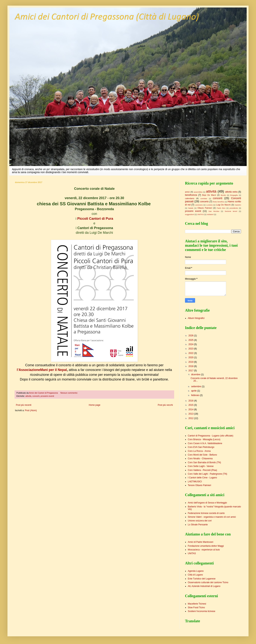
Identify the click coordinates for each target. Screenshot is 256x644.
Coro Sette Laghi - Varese (201, 466)
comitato (204, 198)
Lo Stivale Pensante (198, 525)
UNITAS (201, 214)
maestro (238, 205)
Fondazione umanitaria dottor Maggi (206, 546)
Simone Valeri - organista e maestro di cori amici (212, 517)
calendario (190, 198)
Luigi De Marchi (223, 205)
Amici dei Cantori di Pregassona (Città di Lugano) (107, 17)
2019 (191, 362)
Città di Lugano (195, 575)
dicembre (196, 374)
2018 (191, 366)
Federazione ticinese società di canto (206, 513)
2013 (191, 414)
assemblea (198, 192)
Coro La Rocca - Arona (199, 451)
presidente (234, 208)
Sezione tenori (231, 211)
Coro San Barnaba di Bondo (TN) (204, 462)
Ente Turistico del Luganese (202, 579)
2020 (191, 357)
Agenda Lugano (196, 571)
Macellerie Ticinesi (197, 604)
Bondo (223, 195)
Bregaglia (234, 195)
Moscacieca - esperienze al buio (204, 550)
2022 (191, 353)
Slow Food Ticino (196, 608)
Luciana (209, 205)
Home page (95, 405)
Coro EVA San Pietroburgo (201, 447)
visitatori (210, 214)
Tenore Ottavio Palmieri (199, 485)
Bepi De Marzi (209, 195)
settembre (196, 386)
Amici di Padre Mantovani (201, 542)
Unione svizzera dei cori (200, 521)
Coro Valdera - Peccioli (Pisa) (202, 470)
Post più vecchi (165, 405)
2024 (191, 344)
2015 (191, 405)
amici (187, 192)
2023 (191, 349)
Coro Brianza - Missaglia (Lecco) (204, 439)
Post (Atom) (31, 410)
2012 (191, 418)
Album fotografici (196, 318)
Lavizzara (199, 205)
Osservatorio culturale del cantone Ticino (208, 582)
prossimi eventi (47, 396)
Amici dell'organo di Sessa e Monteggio (207, 503)
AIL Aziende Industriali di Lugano (204, 586)
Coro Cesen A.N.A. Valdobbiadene (205, 443)
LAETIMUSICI (195, 482)
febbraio (196, 395)
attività (28, 396)
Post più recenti (24, 405)
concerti (36, 396)
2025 (191, 340)
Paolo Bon (221, 208)
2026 (191, 336)
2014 (191, 409)
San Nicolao (214, 211)
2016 (191, 401)
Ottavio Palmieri (205, 208)
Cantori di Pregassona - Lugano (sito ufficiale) (210, 436)
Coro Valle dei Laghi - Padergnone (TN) (208, 474)
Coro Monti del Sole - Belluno (202, 455)
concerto (204, 202)
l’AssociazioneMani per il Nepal (42, 370)
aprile (194, 391)
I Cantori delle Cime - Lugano (202, 478)
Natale (191, 208)
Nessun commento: (69, 393)
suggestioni (190, 214)
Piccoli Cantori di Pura (95, 219)
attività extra (231, 192)
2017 (191, 371)
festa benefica (219, 202)
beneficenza (191, 195)
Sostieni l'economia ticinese (202, 611)
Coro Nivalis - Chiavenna (200, 459)
